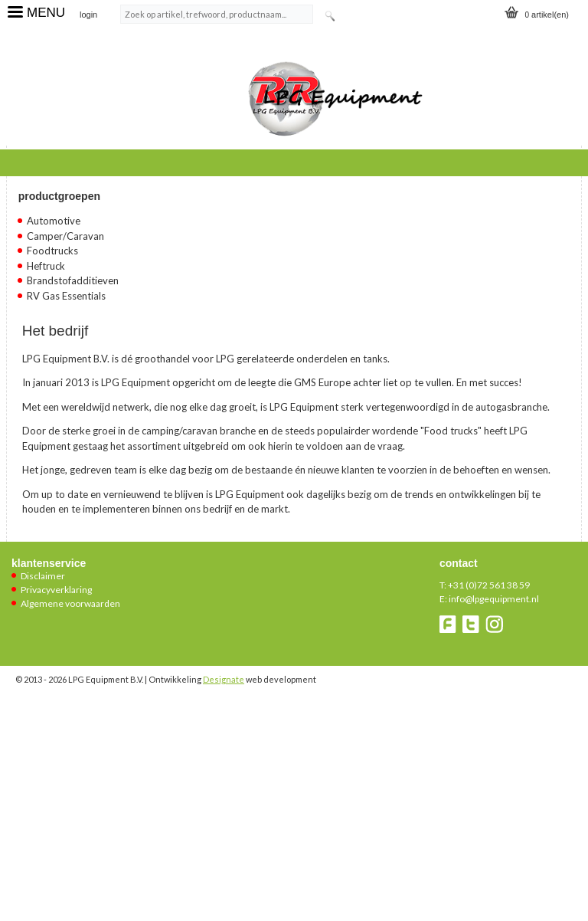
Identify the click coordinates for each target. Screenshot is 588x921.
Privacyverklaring (56, 590)
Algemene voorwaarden (70, 603)
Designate (224, 679)
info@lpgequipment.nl (494, 599)
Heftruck (46, 266)
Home (35, 161)
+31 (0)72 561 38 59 (489, 585)
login (88, 15)
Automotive (54, 221)
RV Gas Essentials (66, 296)
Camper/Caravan (65, 236)
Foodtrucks (52, 251)
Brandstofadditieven (73, 280)
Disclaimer (43, 576)
